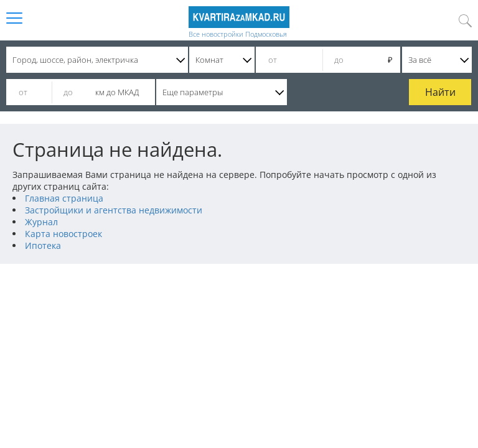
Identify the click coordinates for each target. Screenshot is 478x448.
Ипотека (43, 245)
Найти (440, 92)
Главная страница (64, 198)
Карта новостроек (63, 234)
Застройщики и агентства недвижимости (114, 210)
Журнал (41, 222)
